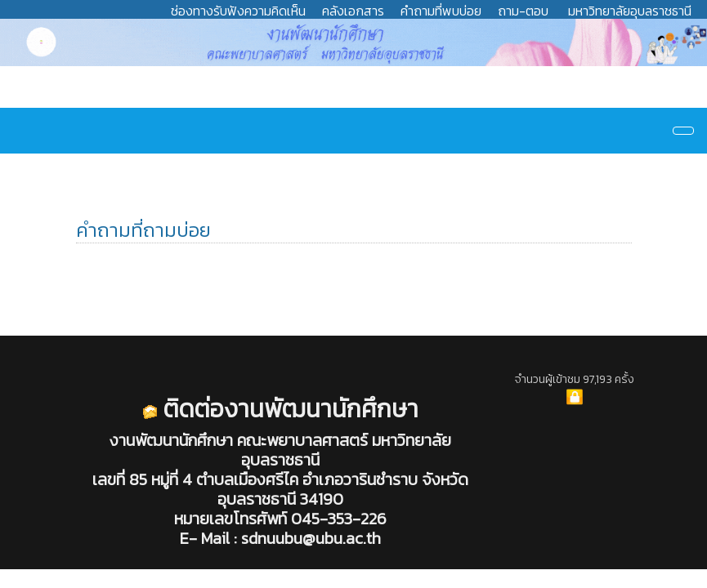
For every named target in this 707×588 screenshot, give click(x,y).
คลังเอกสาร (353, 11)
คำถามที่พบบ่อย (441, 11)
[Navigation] (683, 131)
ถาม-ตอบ (523, 11)
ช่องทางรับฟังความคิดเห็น (238, 11)
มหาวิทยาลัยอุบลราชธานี (630, 11)
